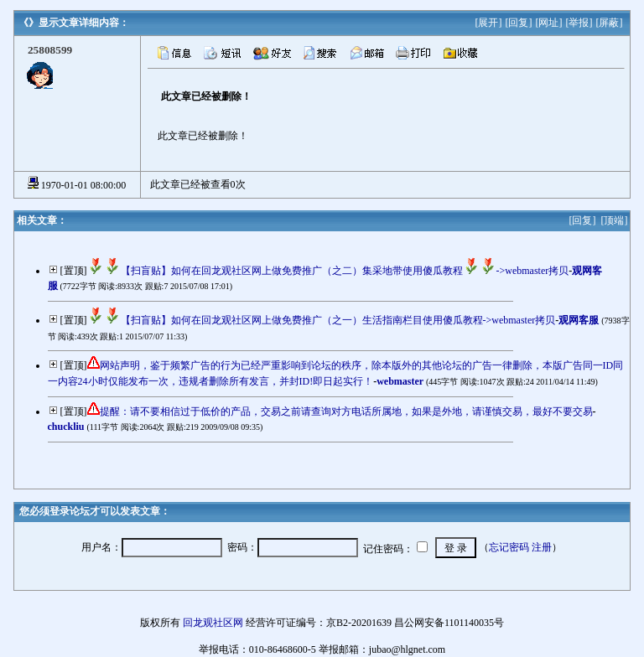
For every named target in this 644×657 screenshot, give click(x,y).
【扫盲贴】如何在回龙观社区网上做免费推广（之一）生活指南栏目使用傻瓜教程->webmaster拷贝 (322, 320)
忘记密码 (509, 547)
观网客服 (579, 320)
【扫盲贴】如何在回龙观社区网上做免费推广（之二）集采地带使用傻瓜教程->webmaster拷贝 (328, 271)
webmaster (400, 381)
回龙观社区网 (213, 623)
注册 (542, 547)
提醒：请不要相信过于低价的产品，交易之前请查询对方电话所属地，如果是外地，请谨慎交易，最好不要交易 (346, 411)
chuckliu (66, 427)
